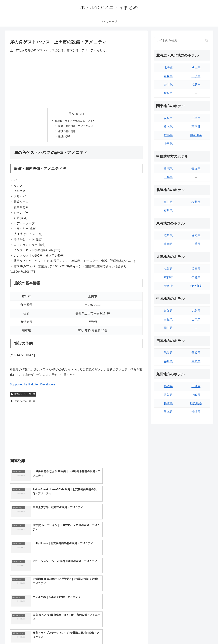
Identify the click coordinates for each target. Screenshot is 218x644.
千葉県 (196, 118)
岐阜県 (168, 236)
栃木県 (168, 127)
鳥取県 (168, 311)
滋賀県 (168, 269)
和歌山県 (196, 286)
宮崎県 (196, 395)
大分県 (196, 386)
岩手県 (168, 85)
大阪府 (168, 286)
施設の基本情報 (66, 132)
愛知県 (196, 236)
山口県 (196, 319)
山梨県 (168, 177)
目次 (71, 114)
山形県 (196, 76)
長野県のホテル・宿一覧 (23, 395)
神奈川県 (196, 135)
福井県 (196, 202)
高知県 (196, 361)
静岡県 (168, 244)
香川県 (168, 361)
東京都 (196, 127)
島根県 (168, 319)
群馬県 (168, 135)
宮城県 (168, 93)
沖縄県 (196, 412)
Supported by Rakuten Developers (33, 385)
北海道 (168, 68)
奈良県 (196, 277)
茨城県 (168, 118)
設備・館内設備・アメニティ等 (75, 127)
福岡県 (168, 386)
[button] (207, 41)
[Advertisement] (76, 80)
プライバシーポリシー (199, 634)
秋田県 (196, 68)
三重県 (196, 244)
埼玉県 (168, 144)
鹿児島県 (196, 403)
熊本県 (168, 412)
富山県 (168, 202)
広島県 (196, 311)
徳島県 (168, 353)
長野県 (196, 169)
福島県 (196, 85)
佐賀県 (168, 395)
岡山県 (168, 328)
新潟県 (168, 169)
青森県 (168, 76)
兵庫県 (196, 269)
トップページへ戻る (173, 634)
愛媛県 (196, 353)
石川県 (168, 210)
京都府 (168, 277)
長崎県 (168, 403)
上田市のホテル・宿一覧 (23, 402)
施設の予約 (63, 137)
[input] (182, 41)
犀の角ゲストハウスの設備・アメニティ (78, 121)
